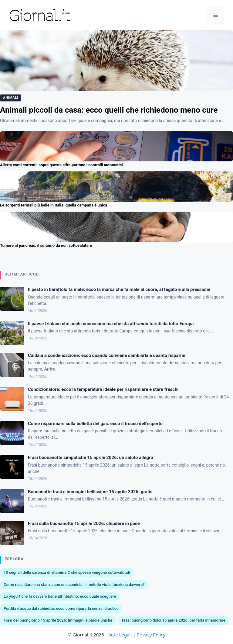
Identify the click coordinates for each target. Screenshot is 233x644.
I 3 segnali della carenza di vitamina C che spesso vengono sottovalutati (67, 572)
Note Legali (120, 635)
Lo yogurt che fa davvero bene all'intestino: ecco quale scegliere (60, 596)
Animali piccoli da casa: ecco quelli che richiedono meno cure (109, 110)
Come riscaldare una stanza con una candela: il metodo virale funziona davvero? (74, 585)
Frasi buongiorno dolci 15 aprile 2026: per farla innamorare (174, 620)
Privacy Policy (151, 635)
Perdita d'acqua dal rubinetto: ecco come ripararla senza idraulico (61, 608)
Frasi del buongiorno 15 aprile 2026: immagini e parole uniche (58, 620)
